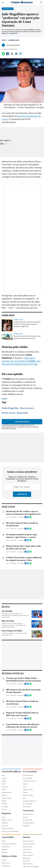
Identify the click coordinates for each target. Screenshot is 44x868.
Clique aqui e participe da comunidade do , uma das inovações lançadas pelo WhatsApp (21, 361)
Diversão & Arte (7, 792)
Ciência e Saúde (7, 798)
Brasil (3, 784)
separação (23, 413)
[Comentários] (20, 55)
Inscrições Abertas (29, 823)
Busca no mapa (27, 847)
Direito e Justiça (7, 820)
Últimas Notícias (28, 790)
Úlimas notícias (27, 852)
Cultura (25, 792)
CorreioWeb (8, 837)
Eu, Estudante (30, 772)
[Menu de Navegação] (3, 2)
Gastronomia (6, 847)
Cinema (4, 860)
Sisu (24, 798)
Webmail (4, 852)
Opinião (4, 801)
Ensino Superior (28, 778)
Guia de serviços (28, 855)
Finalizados (26, 826)
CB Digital (5, 823)
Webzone (5, 850)
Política (4, 781)
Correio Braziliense (11, 772)
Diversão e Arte (14, 40)
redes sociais (9, 413)
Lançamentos (27, 850)
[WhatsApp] (3, 55)
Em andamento (28, 820)
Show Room (26, 858)
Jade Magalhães (11, 408)
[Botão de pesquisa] (41, 2)
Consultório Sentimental (9, 844)
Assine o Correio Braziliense (10, 831)
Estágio (25, 784)
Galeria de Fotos (28, 864)
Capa (3, 775)
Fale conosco (27, 807)
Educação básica (28, 775)
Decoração (26, 861)
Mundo (4, 790)
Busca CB (5, 826)
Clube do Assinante (8, 828)
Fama (3, 841)
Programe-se (6, 863)
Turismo (4, 809)
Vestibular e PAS (28, 795)
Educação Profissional (30, 801)
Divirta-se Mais (9, 856)
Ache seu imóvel (28, 841)
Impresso (6, 813)
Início (4, 40)
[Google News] (16, 55)
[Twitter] (12, 55)
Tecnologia (5, 807)
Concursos (28, 810)
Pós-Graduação (28, 804)
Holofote (4, 804)
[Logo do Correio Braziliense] (22, 2)
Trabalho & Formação (29, 781)
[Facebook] (8, 55)
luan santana (28, 408)
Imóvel (26, 837)
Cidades (4, 778)
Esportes (4, 795)
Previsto (25, 817)
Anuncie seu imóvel (29, 844)
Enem (25, 787)
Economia (5, 787)
